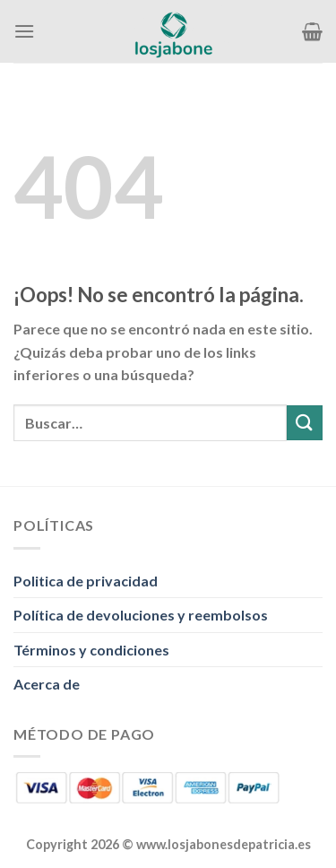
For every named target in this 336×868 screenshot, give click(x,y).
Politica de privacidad (86, 581)
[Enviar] (305, 423)
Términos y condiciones (91, 650)
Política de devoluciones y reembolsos (141, 615)
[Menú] (24, 31)
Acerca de (47, 684)
